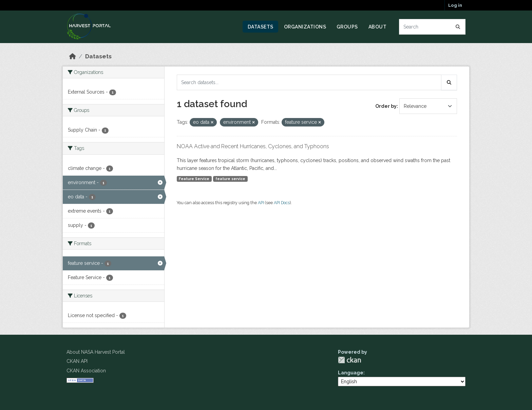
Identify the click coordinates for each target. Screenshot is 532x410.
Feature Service (194, 179)
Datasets (261, 27)
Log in (455, 5)
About (378, 27)
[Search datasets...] (432, 27)
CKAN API (77, 361)
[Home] (73, 56)
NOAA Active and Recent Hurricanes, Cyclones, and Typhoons (253, 146)
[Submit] (458, 27)
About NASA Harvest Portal (96, 352)
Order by (386, 106)
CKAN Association (86, 371)
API (261, 203)
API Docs (282, 203)
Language (351, 373)
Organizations (305, 27)
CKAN (349, 360)
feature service (230, 179)
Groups (347, 27)
